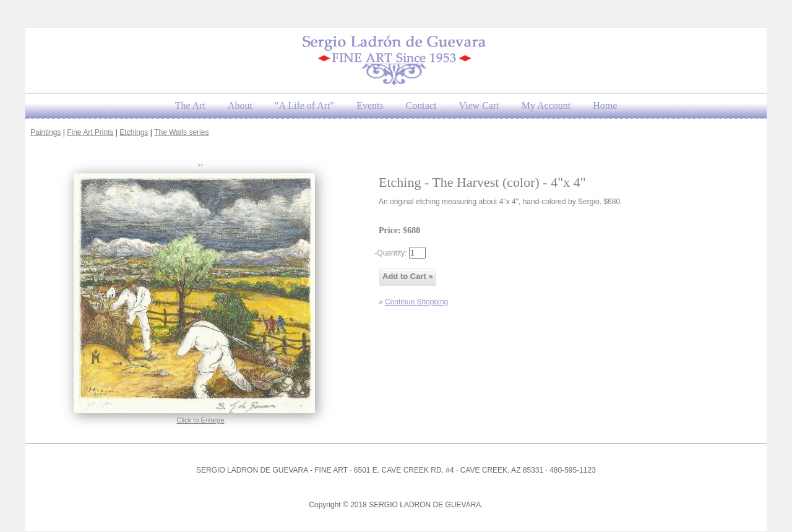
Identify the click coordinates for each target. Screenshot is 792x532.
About (240, 105)
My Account (546, 105)
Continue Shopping (416, 302)
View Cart (479, 105)
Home (605, 105)
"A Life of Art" (304, 105)
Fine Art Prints (90, 132)
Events (370, 105)
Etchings (134, 132)
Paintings (45, 132)
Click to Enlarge (200, 420)
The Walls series (181, 132)
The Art (190, 105)
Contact (421, 105)
